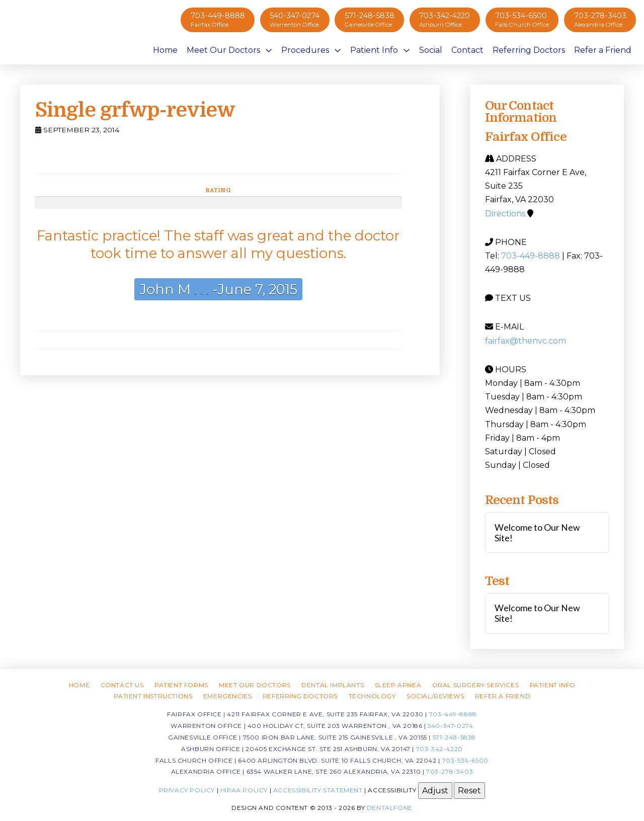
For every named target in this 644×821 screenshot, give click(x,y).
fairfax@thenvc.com (526, 341)
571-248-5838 (454, 737)
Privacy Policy (187, 790)
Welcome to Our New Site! (537, 533)
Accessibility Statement (318, 790)
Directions (505, 214)
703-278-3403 (450, 771)
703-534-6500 (465, 760)
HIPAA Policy (244, 790)
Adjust (435, 791)
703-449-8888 (531, 256)
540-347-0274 (450, 726)
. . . (200, 289)
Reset (469, 791)
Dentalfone (390, 808)
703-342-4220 (439, 749)
